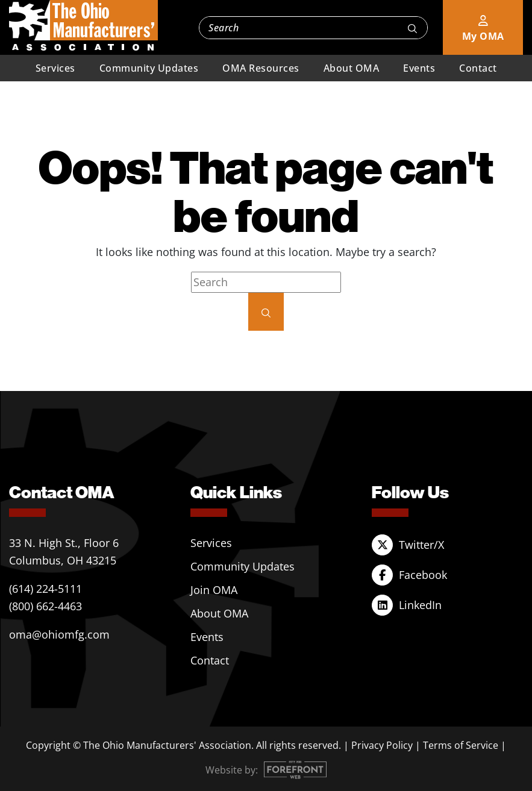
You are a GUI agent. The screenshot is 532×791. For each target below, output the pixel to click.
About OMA (352, 68)
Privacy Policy (382, 745)
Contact (478, 68)
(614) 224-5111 (45, 589)
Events (419, 68)
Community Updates (149, 68)
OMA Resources (261, 68)
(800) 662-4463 (45, 606)
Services (55, 68)
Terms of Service (461, 745)
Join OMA (214, 590)
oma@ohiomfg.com (59, 634)
